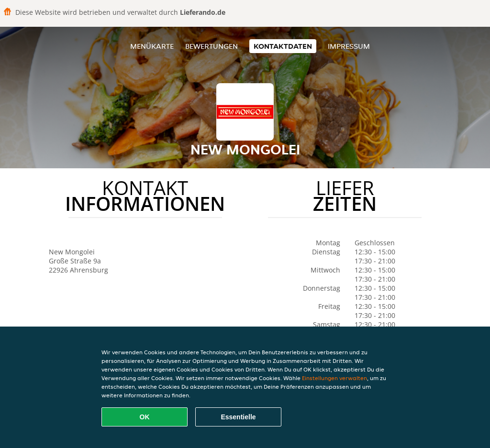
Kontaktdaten (283, 46)
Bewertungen (212, 46)
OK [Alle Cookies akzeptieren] (145, 417)
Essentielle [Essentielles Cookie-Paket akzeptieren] (238, 417)
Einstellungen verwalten (334, 378)
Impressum (349, 46)
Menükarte (152, 46)
